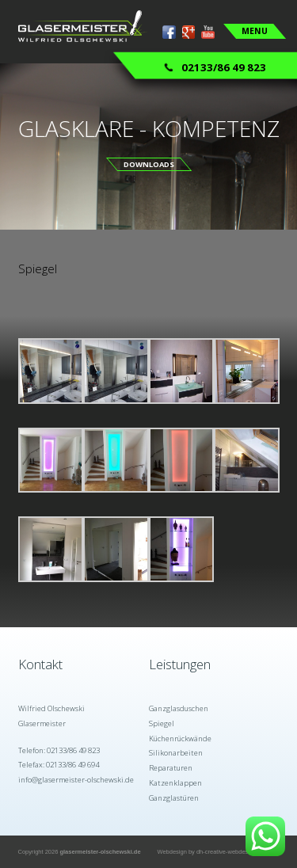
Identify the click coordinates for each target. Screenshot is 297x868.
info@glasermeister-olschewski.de (76, 780)
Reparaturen (171, 768)
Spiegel (162, 723)
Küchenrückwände (180, 739)
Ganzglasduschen (179, 708)
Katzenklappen (175, 783)
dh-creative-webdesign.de (230, 852)
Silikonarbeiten (176, 753)
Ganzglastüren (174, 798)
